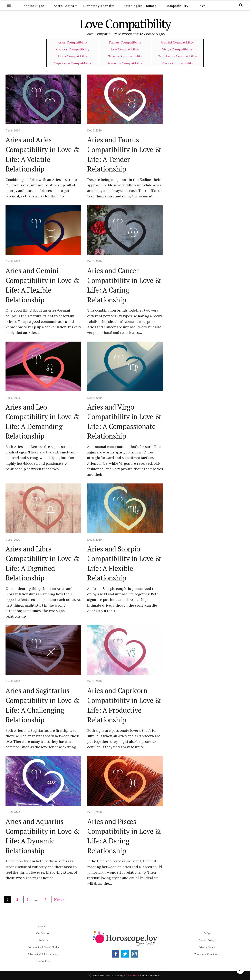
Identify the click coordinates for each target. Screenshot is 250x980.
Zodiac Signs (34, 6)
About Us (43, 926)
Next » (59, 899)
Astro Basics (64, 6)
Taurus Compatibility (125, 42)
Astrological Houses (140, 6)
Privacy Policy (207, 947)
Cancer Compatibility (73, 49)
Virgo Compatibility (177, 49)
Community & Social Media (43, 947)
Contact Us (43, 961)
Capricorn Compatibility (73, 63)
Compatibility (177, 6)
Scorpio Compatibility (125, 56)
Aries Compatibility (73, 42)
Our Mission (43, 933)
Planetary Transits (99, 6)
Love (201, 6)
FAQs (207, 933)
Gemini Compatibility (177, 42)
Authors (43, 940)
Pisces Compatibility (177, 63)
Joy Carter (132, 975)
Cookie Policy (207, 940)
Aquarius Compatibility (125, 63)
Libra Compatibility (73, 56)
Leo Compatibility (125, 49)
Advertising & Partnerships (43, 954)
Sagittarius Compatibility (177, 56)
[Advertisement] (210, 136)
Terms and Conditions (207, 954)
